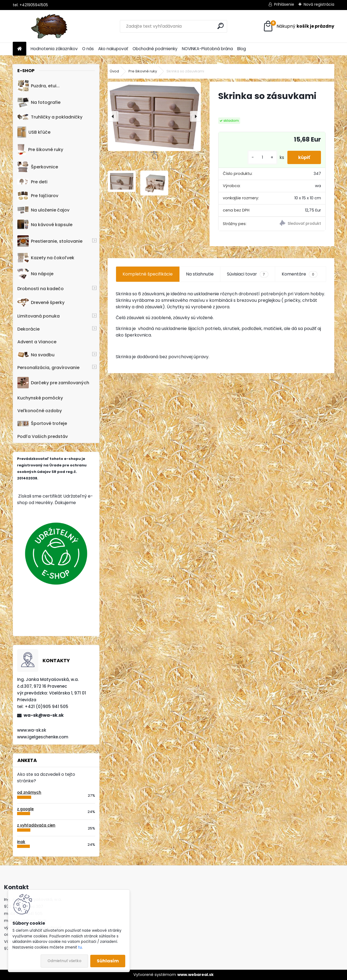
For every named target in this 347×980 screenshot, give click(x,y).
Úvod (114, 71)
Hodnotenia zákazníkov (54, 49)
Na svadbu (36, 355)
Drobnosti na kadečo (41, 289)
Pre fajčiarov (38, 196)
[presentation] (113, 116)
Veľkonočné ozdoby (40, 411)
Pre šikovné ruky (40, 149)
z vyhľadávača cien (36, 825)
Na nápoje (35, 274)
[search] (221, 26)
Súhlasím (108, 961)
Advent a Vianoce (37, 342)
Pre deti (32, 182)
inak (21, 842)
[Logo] (50, 26)
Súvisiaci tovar (248, 274)
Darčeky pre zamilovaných (53, 383)
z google (25, 809)
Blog (242, 49)
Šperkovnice (38, 167)
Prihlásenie (284, 4)
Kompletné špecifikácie (148, 274)
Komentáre (300, 274)
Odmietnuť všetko (64, 961)
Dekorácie (28, 329)
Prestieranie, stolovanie (50, 241)
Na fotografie (39, 102)
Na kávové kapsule (45, 225)
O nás (88, 49)
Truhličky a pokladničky (50, 117)
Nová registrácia (319, 4)
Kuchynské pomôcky (40, 398)
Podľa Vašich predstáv (43, 436)
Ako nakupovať (113, 49)
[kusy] (262, 157)
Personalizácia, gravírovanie (48, 368)
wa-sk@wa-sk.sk (44, 715)
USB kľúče (34, 132)
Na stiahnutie (200, 274)
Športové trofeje (42, 423)
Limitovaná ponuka (38, 316)
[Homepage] (20, 49)
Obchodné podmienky (155, 49)
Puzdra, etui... (38, 86)
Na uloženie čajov (43, 210)
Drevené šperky (41, 302)
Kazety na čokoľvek (46, 257)
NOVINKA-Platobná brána (207, 49)
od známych (29, 792)
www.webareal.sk (195, 975)
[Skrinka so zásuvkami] (154, 116)
